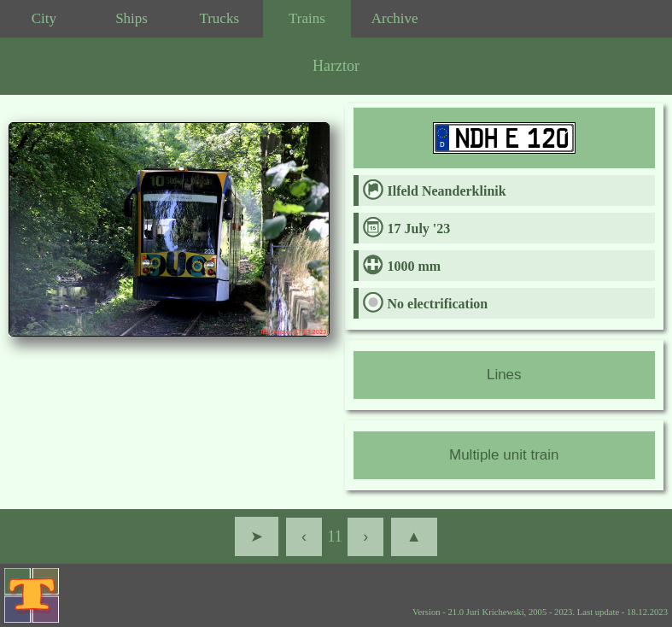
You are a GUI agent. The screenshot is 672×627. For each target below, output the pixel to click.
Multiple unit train (504, 455)
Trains (307, 18)
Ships (131, 18)
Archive (395, 18)
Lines (504, 375)
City (44, 18)
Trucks (219, 18)
